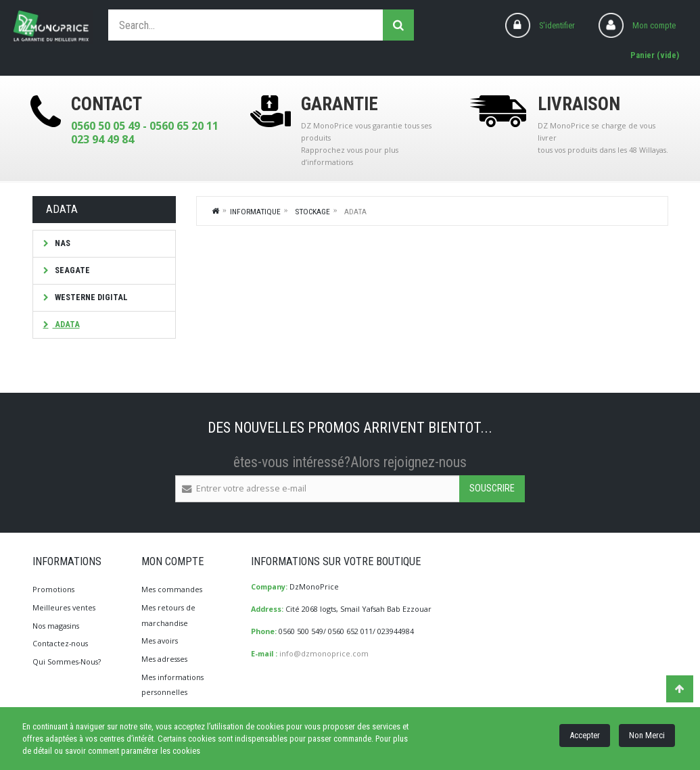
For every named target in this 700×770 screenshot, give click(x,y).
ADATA (66, 324)
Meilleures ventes (64, 607)
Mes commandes (172, 589)
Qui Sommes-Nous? (67, 661)
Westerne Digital (90, 297)
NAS (62, 243)
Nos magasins (56, 626)
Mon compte (654, 25)
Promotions (53, 589)
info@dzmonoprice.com (324, 653)
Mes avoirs (160, 641)
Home (216, 210)
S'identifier (557, 25)
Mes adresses (164, 659)
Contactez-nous (60, 643)
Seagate (71, 270)
